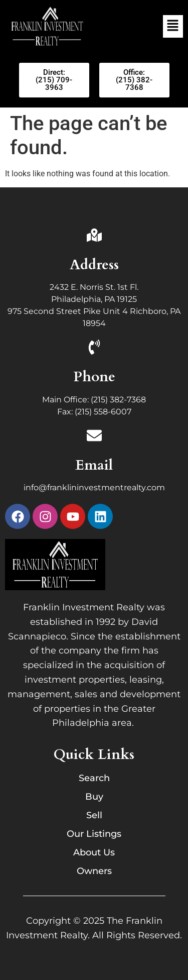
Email (94, 465)
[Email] (94, 437)
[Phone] (94, 348)
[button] (173, 26)
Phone (94, 377)
